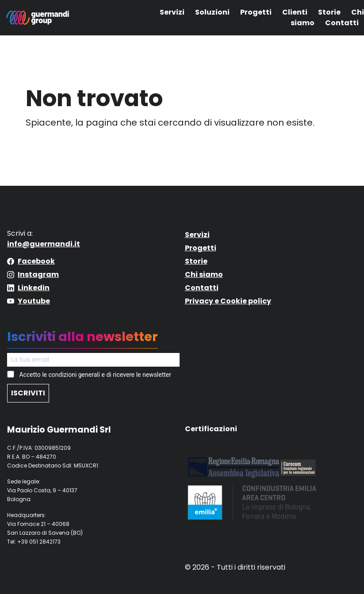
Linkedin (34, 288)
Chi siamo (204, 274)
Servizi (172, 12)
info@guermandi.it (44, 244)
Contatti (342, 23)
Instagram (38, 274)
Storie (329, 12)
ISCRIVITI (28, 393)
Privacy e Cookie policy (228, 301)
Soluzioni (212, 12)
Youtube (34, 301)
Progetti (256, 12)
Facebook (36, 261)
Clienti (295, 12)
